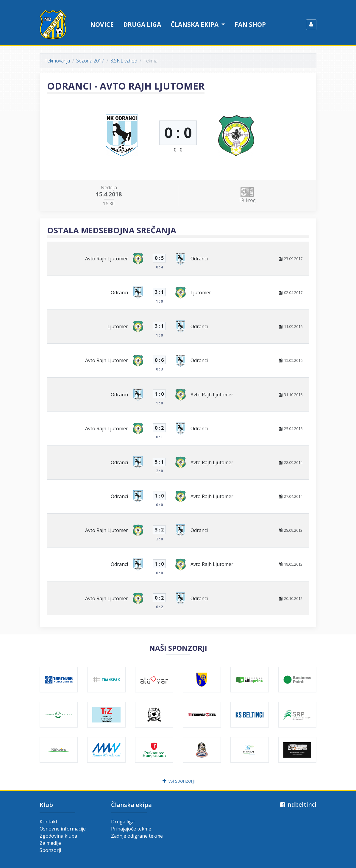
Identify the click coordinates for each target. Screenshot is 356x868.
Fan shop (250, 24)
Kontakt (49, 822)
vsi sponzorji (178, 781)
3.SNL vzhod (124, 61)
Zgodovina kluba (58, 836)
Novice (102, 24)
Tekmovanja (57, 61)
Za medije (50, 843)
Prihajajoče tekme (131, 829)
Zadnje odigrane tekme (137, 836)
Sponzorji (50, 850)
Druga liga (142, 24)
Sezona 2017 (90, 61)
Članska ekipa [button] (195, 24)
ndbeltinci (298, 804)
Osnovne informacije (63, 829)
